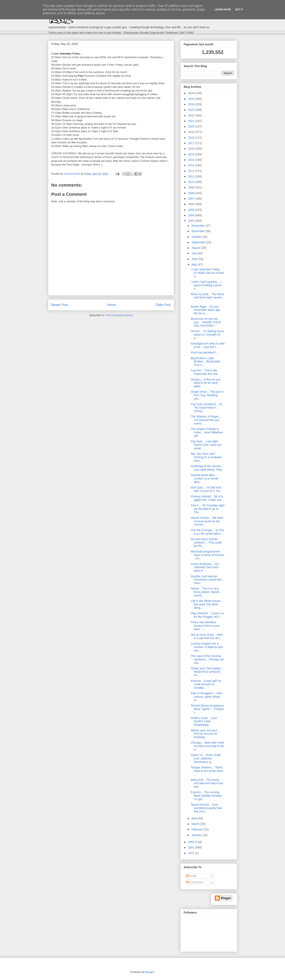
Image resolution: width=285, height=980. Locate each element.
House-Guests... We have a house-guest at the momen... (207, 521)
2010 (192, 182)
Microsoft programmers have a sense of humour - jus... (207, 555)
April (195, 818)
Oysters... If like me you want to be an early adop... (206, 383)
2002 (192, 842)
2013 (192, 165)
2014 (192, 160)
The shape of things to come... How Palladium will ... (207, 432)
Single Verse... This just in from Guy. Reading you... (207, 395)
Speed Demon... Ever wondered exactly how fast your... (206, 808)
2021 (192, 121)
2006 (192, 204)
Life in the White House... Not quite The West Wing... (207, 604)
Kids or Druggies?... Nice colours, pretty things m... (206, 697)
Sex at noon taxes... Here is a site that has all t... (207, 636)
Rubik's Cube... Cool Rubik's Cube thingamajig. (204, 721)
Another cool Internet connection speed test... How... (207, 580)
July (194, 253)
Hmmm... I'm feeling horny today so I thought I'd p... (207, 335)
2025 (192, 99)
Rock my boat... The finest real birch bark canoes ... (207, 298)
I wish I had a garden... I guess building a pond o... (206, 285)
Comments (195, 882)
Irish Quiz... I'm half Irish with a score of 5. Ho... (206, 489)
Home (112, 305)
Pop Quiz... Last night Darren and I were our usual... (206, 445)
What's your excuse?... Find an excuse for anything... (205, 734)
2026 (192, 93)
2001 (192, 847)
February (198, 829)
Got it (239, 9)
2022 (192, 115)
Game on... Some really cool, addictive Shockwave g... (206, 758)
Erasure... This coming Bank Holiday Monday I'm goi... (206, 796)
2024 (192, 104)
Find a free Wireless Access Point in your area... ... (205, 626)
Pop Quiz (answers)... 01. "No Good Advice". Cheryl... (207, 408)
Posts (191, 876)
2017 (192, 143)
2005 (192, 210)
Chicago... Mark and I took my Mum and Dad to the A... (207, 746)
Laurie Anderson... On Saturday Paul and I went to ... (205, 567)
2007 (192, 199)
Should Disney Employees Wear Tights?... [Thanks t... (207, 709)
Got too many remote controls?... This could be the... (206, 543)
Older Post (163, 305)
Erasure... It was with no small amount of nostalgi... (206, 684)
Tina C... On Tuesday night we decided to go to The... (208, 509)
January (197, 835)
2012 (192, 171)
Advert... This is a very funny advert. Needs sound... (205, 592)
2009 (192, 187)
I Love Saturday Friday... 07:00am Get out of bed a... (207, 273)
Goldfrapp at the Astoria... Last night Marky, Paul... (207, 468)
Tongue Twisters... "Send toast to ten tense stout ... (207, 771)
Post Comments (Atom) (119, 315)
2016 (192, 149)
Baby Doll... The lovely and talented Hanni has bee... (207, 783)
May (195, 264)
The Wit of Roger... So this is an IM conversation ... (207, 532)
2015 (192, 154)
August (196, 248)
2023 (192, 110)
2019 (192, 132)
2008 (192, 193)
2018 (192, 138)
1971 (192, 853)
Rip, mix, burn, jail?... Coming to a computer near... (206, 457)
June (195, 259)
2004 (192, 215)
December (198, 226)
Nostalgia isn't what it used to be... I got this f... (207, 345)
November (198, 231)
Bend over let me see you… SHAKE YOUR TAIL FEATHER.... (206, 322)
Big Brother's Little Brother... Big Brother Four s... (206, 362)
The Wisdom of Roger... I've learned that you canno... (206, 420)
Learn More (223, 9)
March (196, 824)
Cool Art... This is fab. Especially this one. (204, 372)
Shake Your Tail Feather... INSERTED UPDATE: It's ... (207, 672)
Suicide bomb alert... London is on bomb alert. (204, 479)
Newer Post (60, 305)
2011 (192, 176)
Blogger (150, 972)
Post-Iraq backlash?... (204, 352)
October (197, 237)
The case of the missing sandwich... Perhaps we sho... (207, 659)
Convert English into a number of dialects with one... (207, 647)
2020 (192, 126)
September (199, 242)
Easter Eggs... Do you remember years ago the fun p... (205, 310)
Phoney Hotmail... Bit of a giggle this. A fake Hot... (207, 498)
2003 (192, 221)
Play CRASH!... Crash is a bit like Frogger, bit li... (207, 615)
